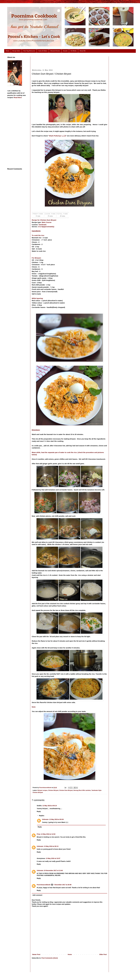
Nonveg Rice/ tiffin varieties (82, 790)
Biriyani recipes (43, 790)
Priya (39, 834)
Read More (18, 97)
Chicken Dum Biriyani (66, 790)
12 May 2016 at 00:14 (50, 806)
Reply (39, 811)
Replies (42, 816)
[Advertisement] (70, 61)
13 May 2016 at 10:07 (53, 858)
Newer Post (36, 954)
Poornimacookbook (44, 885)
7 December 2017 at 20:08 (62, 885)
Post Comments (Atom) (50, 958)
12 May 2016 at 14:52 (48, 834)
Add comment (37, 895)
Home (70, 954)
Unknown (45, 819)
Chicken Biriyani (53, 790)
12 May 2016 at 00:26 (56, 819)
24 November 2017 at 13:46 (53, 870)
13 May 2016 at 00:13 (51, 846)
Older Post (103, 954)
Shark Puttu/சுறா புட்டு (57, 136)
